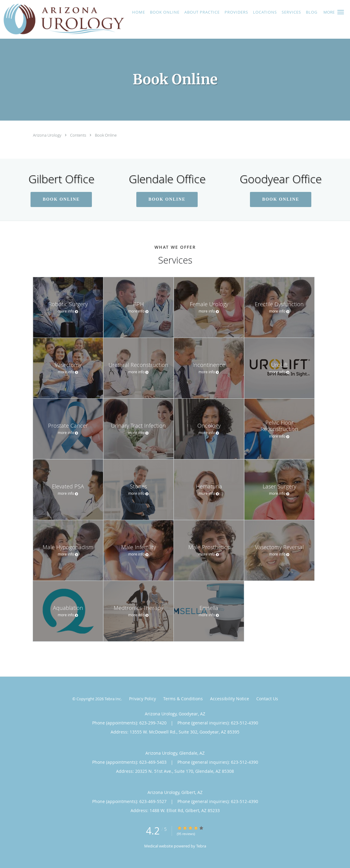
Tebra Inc (113, 699)
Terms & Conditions (183, 699)
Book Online (106, 135)
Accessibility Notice (230, 699)
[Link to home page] (62, 19)
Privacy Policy (143, 699)
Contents (79, 135)
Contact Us (267, 699)
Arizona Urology (48, 135)
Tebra (201, 846)
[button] (341, 12)
